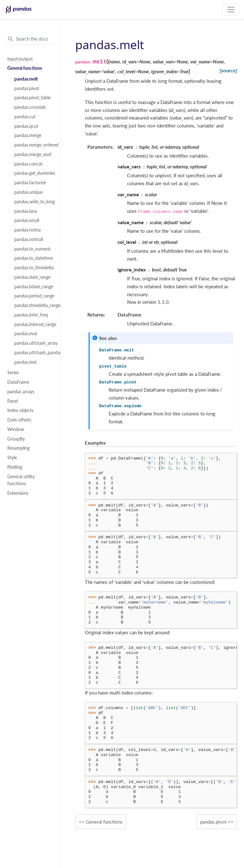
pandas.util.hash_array (34, 343)
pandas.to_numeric (33, 249)
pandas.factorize (30, 183)
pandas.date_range (32, 277)
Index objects (20, 410)
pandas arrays (21, 392)
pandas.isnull (27, 220)
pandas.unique (28, 192)
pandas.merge (28, 135)
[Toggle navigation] (231, 10)
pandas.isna (26, 211)
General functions (25, 68)
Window (16, 429)
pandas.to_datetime (34, 258)
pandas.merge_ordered (34, 145)
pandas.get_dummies (34, 173)
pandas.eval (26, 334)
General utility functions (21, 480)
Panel (13, 401)
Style (12, 458)
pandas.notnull (29, 239)
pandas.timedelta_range (34, 305)
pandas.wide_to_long (34, 202)
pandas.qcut (26, 126)
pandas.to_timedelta (34, 268)
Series (13, 373)
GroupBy (16, 439)
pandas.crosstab (30, 107)
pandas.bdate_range (34, 287)
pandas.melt (26, 79)
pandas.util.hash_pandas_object (34, 353)
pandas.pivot (27, 88)
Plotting (15, 467)
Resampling (18, 448)
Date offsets (19, 420)
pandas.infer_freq (31, 315)
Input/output (20, 59)
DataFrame (18, 382)
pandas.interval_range (34, 324)
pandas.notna (27, 230)
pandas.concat (28, 164)
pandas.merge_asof (33, 154)
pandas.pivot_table (32, 98)
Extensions (18, 493)
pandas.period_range (34, 296)
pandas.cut (25, 117)
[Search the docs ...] (30, 39)
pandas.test (25, 362)
